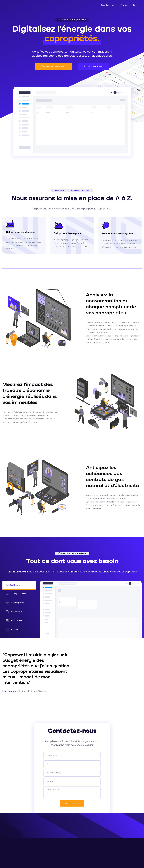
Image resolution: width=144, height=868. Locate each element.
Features (124, 5)
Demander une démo (51, 66)
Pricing (136, 5)
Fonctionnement (108, 5)
